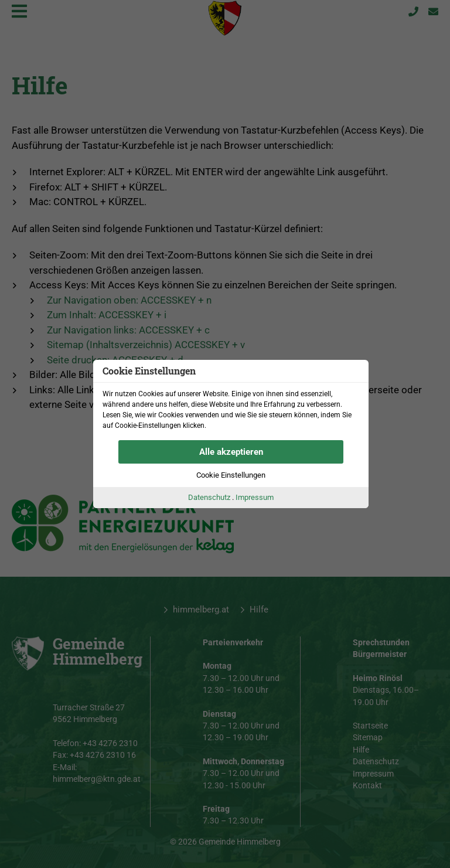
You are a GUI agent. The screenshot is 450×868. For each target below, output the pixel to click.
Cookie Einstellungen (231, 475)
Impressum (255, 497)
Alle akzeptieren (231, 452)
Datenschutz (209, 497)
